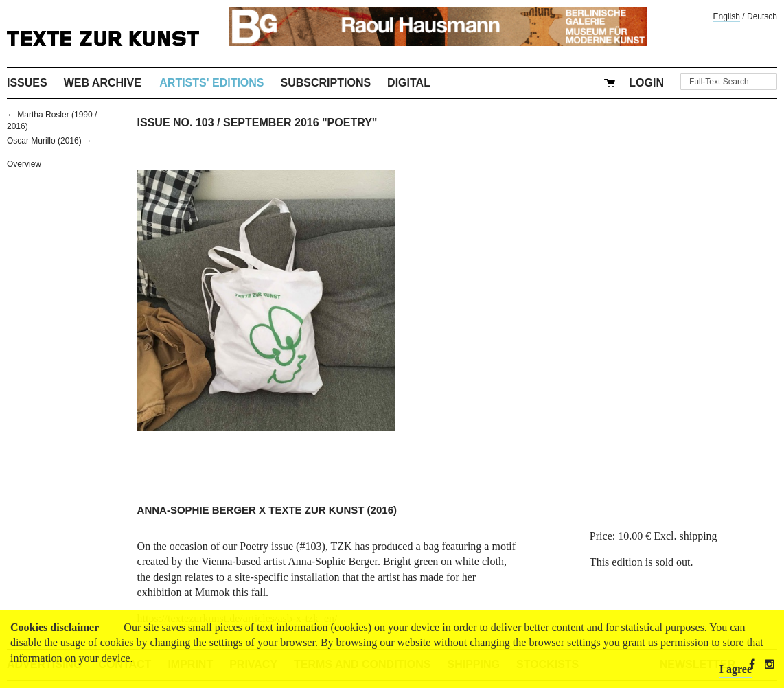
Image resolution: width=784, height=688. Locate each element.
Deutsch (762, 16)
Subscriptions (326, 83)
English (727, 16)
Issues (27, 83)
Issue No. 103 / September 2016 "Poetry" (257, 123)
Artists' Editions (211, 83)
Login (646, 83)
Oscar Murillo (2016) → (49, 141)
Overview (24, 164)
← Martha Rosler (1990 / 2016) (52, 121)
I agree (736, 669)
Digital (409, 83)
